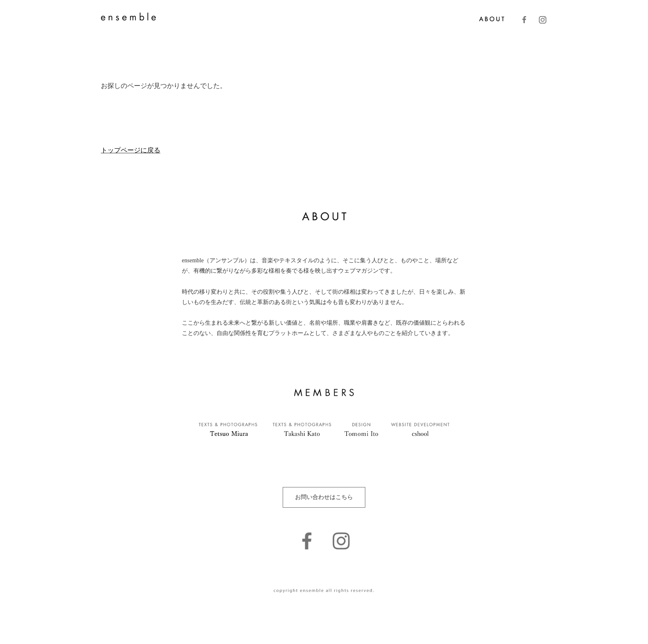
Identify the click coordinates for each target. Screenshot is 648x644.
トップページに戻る (131, 150)
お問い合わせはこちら (324, 497)
